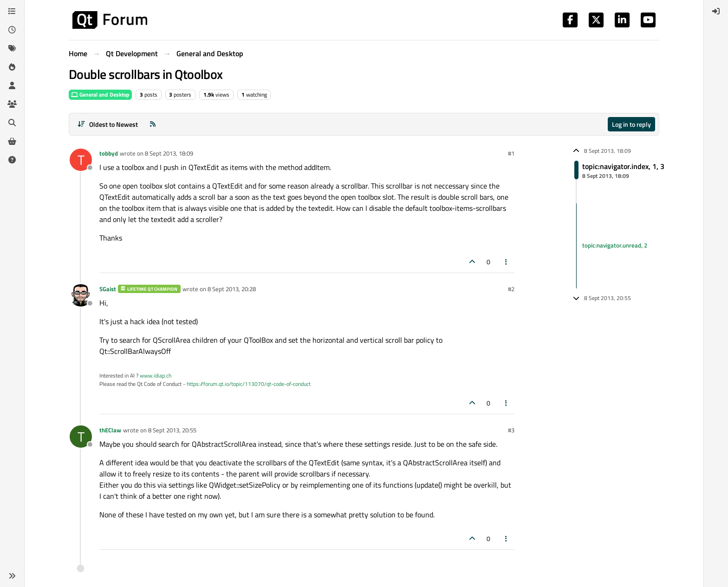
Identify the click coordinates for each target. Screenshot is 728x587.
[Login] (716, 11)
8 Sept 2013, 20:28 (232, 289)
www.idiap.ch (156, 375)
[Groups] (12, 104)
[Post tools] (507, 262)
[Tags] (12, 48)
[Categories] (12, 11)
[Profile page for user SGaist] (81, 295)
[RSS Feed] (153, 124)
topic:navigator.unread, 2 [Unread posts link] (615, 246)
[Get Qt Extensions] (12, 141)
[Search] (12, 123)
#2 (511, 289)
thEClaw (110, 430)
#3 (511, 430)
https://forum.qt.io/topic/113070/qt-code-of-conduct (249, 384)
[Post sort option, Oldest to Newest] (107, 124)
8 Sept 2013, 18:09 (169, 153)
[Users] (12, 85)
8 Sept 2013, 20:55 (172, 430)
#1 (511, 153)
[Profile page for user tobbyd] (81, 160)
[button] (12, 576)
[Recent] (12, 30)
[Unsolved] (12, 160)
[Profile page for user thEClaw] (81, 437)
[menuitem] (716, 11)
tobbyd (109, 153)
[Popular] (12, 67)
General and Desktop (100, 95)
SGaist (108, 289)
